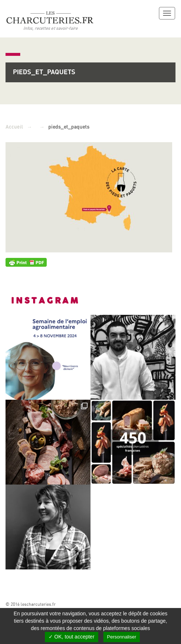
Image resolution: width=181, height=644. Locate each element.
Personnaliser (122, 637)
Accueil (14, 127)
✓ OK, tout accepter (72, 637)
